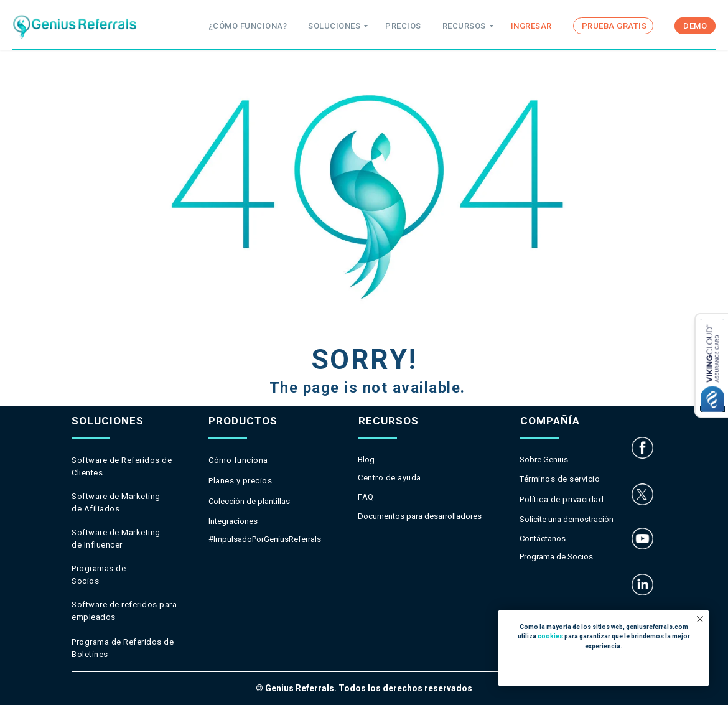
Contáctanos (543, 539)
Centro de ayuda (390, 478)
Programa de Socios (556, 557)
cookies (550, 636)
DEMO (695, 26)
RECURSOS (464, 26)
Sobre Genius (544, 460)
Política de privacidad (562, 499)
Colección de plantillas (249, 501)
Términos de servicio (560, 479)
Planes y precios (240, 481)
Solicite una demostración (567, 519)
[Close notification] (700, 619)
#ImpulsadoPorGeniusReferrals (265, 539)
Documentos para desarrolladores (420, 516)
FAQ (366, 497)
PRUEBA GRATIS (614, 26)
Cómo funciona (238, 460)
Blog (366, 460)
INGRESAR (531, 26)
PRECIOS (403, 26)
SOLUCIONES (334, 26)
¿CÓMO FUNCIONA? (248, 26)
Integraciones (233, 521)
